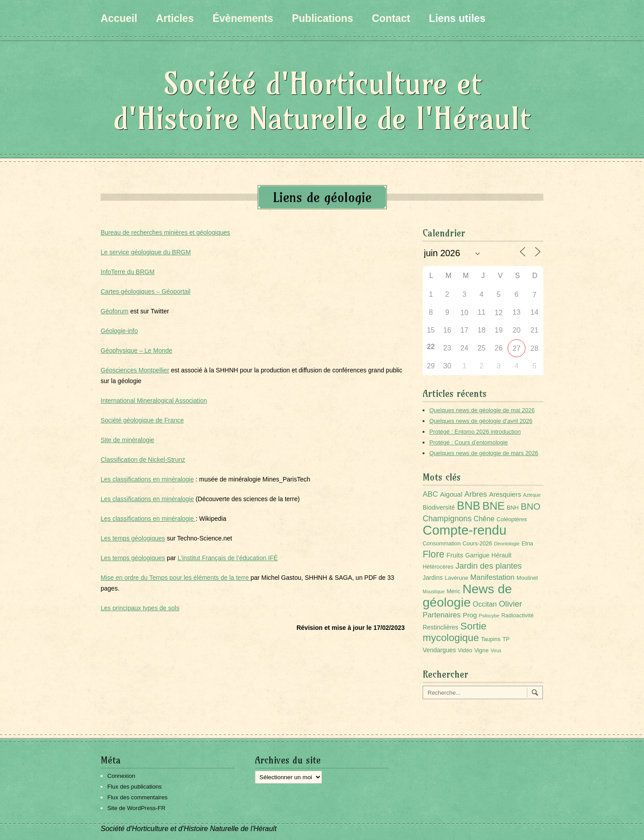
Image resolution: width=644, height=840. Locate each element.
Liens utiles (457, 18)
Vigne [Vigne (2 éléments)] (481, 650)
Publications (323, 18)
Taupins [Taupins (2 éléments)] (491, 639)
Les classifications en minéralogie (147, 479)
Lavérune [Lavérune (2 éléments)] (456, 578)
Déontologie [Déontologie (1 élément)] (507, 544)
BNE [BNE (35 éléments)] (493, 506)
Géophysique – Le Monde (136, 350)
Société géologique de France (142, 420)
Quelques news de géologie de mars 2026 (484, 453)
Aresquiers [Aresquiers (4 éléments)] (505, 494)
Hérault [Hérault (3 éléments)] (502, 555)
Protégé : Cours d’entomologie (469, 442)
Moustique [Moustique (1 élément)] (434, 591)
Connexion (121, 776)
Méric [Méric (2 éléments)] (454, 591)
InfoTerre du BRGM (128, 272)
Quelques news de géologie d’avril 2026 (481, 421)
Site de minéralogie (127, 440)
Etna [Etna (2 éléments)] (527, 544)
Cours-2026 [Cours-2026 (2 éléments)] (477, 544)
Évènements (243, 18)
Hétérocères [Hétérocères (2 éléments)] (438, 567)
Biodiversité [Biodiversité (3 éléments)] (439, 507)
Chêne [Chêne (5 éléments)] (484, 519)
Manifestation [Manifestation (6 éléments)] (493, 577)
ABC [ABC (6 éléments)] (430, 494)
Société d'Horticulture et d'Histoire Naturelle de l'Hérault (322, 101)
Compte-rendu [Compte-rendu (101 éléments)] (464, 530)
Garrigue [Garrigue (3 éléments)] (477, 555)
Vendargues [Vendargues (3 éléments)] (439, 650)
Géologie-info (119, 331)
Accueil (119, 18)
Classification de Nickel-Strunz (143, 460)
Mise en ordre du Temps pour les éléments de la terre (176, 578)
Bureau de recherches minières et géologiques (165, 232)
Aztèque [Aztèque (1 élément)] (532, 495)
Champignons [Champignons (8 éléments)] (447, 519)
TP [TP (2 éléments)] (506, 639)
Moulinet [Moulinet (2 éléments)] (527, 578)
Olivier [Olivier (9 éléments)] (510, 604)
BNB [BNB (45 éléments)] (469, 506)
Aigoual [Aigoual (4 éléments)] (451, 494)
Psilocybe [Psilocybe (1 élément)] (489, 616)
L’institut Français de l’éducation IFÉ (228, 558)
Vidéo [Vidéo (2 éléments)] (465, 650)
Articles (175, 18)
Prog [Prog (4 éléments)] (470, 615)
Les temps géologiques (133, 538)
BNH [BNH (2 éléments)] (513, 508)
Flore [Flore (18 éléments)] (434, 554)
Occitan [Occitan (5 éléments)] (485, 604)
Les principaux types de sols (140, 608)
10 (464, 313)
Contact (391, 18)
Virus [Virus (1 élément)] (496, 650)
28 (534, 348)
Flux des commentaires (137, 797)
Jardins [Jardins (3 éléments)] (433, 578)
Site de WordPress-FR (136, 808)
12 (499, 313)
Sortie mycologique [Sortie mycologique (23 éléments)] (455, 632)
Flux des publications (134, 787)
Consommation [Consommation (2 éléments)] (442, 544)
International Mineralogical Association (154, 401)
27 (517, 348)
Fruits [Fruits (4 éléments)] (455, 555)
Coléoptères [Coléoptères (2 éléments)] (512, 519)
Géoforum (114, 311)
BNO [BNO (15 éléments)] (530, 506)
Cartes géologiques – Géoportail (146, 291)
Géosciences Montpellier (135, 370)
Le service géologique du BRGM (146, 252)
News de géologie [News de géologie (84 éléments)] (467, 595)
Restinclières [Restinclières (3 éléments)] (441, 627)
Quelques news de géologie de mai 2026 (482, 410)
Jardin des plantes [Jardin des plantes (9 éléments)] (489, 566)
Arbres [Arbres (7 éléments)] (476, 494)
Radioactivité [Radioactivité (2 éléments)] (517, 616)
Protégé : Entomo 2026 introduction (475, 432)
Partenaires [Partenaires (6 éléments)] (442, 615)
